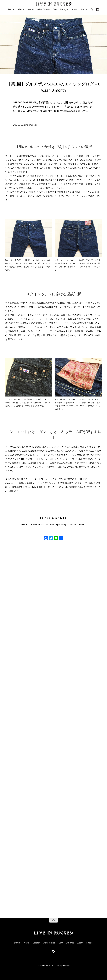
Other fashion (43, 9)
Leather (30, 9)
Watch (21, 9)
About (74, 9)
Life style (64, 9)
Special (84, 9)
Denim (11, 9)
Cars (55, 9)
